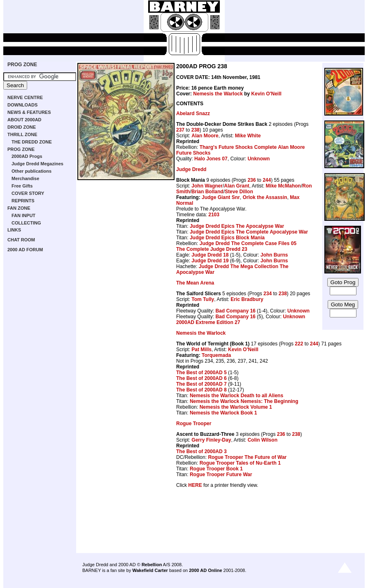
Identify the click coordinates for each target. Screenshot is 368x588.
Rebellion (152, 565)
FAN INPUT (23, 215)
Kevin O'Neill (266, 94)
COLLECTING (26, 223)
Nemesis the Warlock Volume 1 (236, 407)
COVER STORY (28, 193)
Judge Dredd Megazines (37, 164)
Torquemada (216, 355)
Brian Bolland (207, 192)
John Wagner (207, 186)
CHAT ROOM (21, 240)
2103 (214, 215)
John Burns (274, 255)
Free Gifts (22, 186)
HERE (195, 485)
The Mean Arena (195, 283)
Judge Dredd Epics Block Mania (227, 238)
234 (268, 294)
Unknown (259, 159)
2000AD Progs (27, 156)
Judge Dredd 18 (210, 255)
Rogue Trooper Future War (221, 475)
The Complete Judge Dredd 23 (212, 249)
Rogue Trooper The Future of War (247, 457)
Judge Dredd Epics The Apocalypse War (237, 226)
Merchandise (25, 178)
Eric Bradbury (247, 299)
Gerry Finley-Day (211, 440)
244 (267, 180)
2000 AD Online (205, 570)
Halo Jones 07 (211, 159)
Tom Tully (203, 299)
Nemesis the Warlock (218, 94)
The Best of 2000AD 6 (201, 378)
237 (180, 130)
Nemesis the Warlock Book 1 (224, 413)
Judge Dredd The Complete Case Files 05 (248, 243)
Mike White (248, 136)
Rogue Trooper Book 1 (216, 469)
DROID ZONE (22, 127)
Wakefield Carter (150, 570)
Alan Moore (205, 136)
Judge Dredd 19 (210, 261)
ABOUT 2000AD (24, 120)
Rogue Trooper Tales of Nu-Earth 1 (240, 463)
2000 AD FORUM (25, 250)
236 (252, 180)
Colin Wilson (262, 440)
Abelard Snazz (193, 113)
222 (299, 344)
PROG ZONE (22, 65)
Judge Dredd (191, 169)
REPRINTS (23, 201)
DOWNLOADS (22, 105)
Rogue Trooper (194, 424)
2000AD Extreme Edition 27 (208, 322)
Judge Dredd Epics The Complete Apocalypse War (249, 232)
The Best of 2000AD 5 (201, 373)
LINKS (14, 230)
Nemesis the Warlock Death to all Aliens (236, 396)
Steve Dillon (239, 192)
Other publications (31, 171)
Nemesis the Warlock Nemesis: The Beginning (244, 401)
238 (196, 130)
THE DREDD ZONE (32, 142)
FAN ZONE (19, 208)
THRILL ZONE (22, 134)
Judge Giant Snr (221, 197)
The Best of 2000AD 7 (201, 384)
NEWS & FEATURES (29, 112)
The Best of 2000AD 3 (201, 451)
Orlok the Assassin (265, 197)
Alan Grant (236, 186)
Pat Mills (201, 350)
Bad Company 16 (235, 311)
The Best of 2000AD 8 (201, 390)
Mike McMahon (283, 186)
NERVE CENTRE (25, 97)
